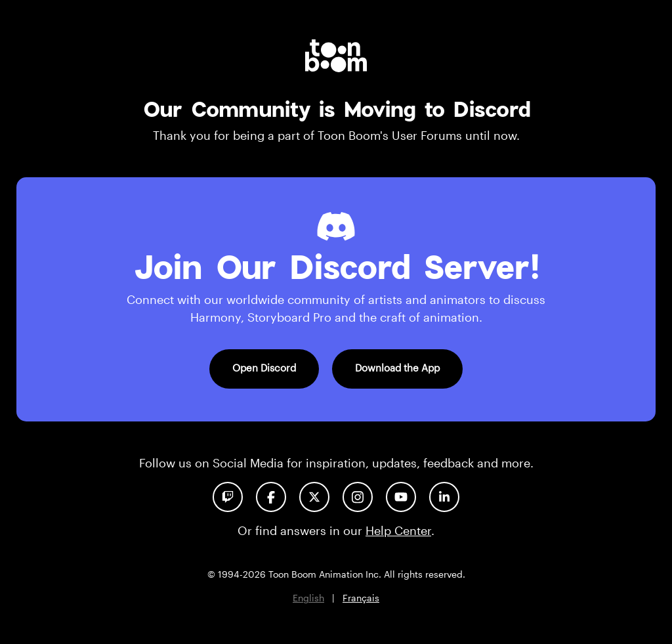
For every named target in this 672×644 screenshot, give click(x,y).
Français (361, 598)
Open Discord (264, 368)
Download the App (397, 368)
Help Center (398, 530)
